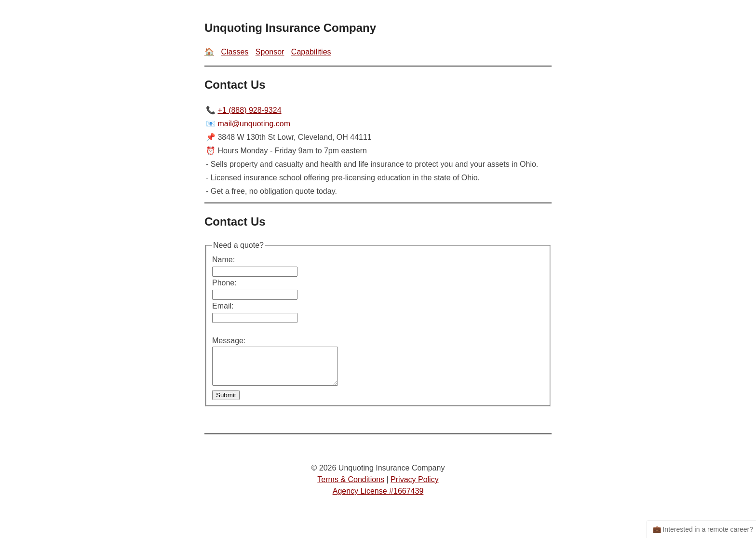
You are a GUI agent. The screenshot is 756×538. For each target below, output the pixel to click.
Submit (226, 402)
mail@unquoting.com (254, 124)
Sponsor (270, 52)
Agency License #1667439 (378, 498)
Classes (235, 52)
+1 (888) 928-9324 (249, 110)
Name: (223, 260)
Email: (223, 306)
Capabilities (311, 52)
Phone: (224, 283)
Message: (229, 341)
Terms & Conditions (351, 487)
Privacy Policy (415, 487)
